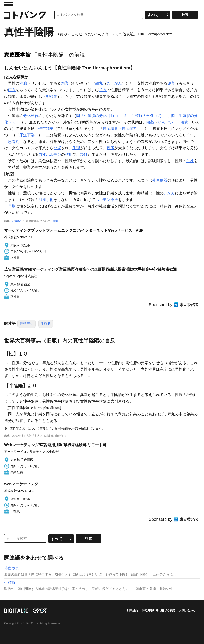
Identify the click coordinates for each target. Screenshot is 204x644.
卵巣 (171, 83)
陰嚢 (184, 122)
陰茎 (150, 122)
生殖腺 (46, 324)
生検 (190, 161)
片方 (103, 90)
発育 (35, 116)
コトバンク (25, 15)
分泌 (57, 148)
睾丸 (99, 83)
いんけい (165, 122)
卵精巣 (52, 96)
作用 (69, 155)
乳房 (110, 148)
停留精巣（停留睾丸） (122, 129)
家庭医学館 (17, 55)
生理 (76, 148)
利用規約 (132, 611)
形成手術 (46, 200)
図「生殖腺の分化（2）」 (146, 116)
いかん (169, 193)
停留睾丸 (27, 324)
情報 (56, 221)
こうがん (114, 83)
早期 (12, 206)
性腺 (23, 83)
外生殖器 (160, 180)
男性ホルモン (50, 155)
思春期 (14, 142)
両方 (12, 90)
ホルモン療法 (107, 200)
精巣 (65, 83)
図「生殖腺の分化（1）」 (98, 116)
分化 (27, 116)
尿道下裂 (27, 135)
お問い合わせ (187, 611)
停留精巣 (46, 129)
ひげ (84, 155)
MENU (8, 4)
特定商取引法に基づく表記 (158, 611)
